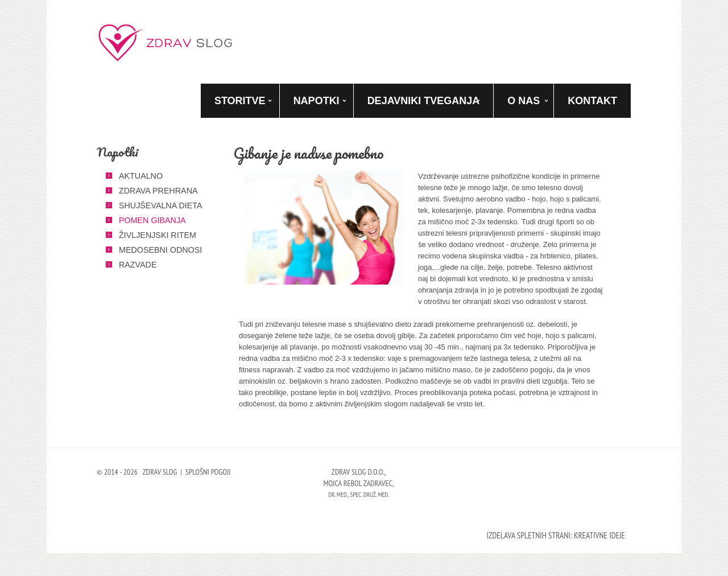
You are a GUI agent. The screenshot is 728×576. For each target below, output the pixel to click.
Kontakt (592, 101)
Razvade (138, 265)
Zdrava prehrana (158, 191)
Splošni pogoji (208, 472)
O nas (524, 101)
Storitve (240, 101)
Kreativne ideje (599, 535)
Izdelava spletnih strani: (529, 535)
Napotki (317, 101)
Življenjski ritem (158, 235)
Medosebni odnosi (160, 250)
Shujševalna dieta (160, 205)
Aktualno (141, 176)
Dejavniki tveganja (424, 101)
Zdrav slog (166, 43)
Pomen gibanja (152, 220)
